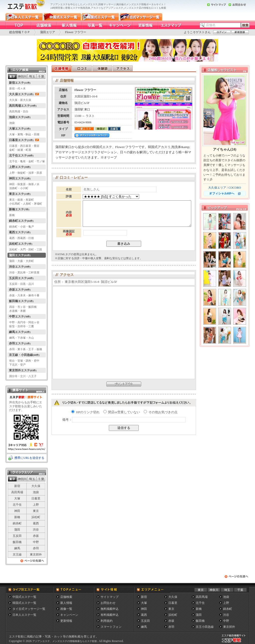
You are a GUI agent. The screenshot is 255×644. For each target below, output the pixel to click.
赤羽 (36, 548)
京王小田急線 (205, 627)
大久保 (36, 486)
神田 (17, 511)
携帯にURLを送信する (29, 458)
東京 (36, 511)
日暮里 (36, 498)
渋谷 (36, 530)
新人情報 (66, 603)
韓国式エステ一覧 (24, 603)
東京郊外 (36, 555)
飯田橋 (17, 542)
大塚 (17, 498)
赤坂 (36, 536)
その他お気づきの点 (161, 412)
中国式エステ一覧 (24, 597)
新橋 (17, 517)
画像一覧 (66, 609)
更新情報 (66, 621)
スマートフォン (111, 627)
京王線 (17, 555)
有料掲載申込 (110, 615)
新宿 (17, 486)
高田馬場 (17, 492)
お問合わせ (108, 603)
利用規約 (107, 621)
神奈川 (214, 590)
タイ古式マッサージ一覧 (29, 609)
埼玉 (227, 590)
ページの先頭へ (32, 562)
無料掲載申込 (110, 609)
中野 (36, 542)
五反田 (17, 536)
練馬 (17, 548)
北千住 (17, 505)
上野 (36, 505)
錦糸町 (17, 523)
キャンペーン (69, 615)
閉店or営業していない (122, 412)
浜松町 (36, 517)
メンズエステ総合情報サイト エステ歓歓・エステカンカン (235, 642)
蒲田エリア (48, 32)
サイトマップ (110, 597)
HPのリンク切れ (85, 412)
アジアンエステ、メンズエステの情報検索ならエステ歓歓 (65, 641)
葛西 (36, 523)
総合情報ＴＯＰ (20, 32)
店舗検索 (66, 597)
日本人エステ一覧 (24, 615)
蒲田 (17, 530)
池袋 (36, 492)
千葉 (240, 590)
